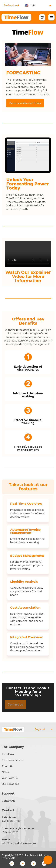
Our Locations (10, 784)
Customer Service (13, 760)
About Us (8, 766)
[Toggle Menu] (51, 17)
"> (43, 729)
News (5, 772)
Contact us (8, 801)
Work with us (10, 778)
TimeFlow (8, 754)
